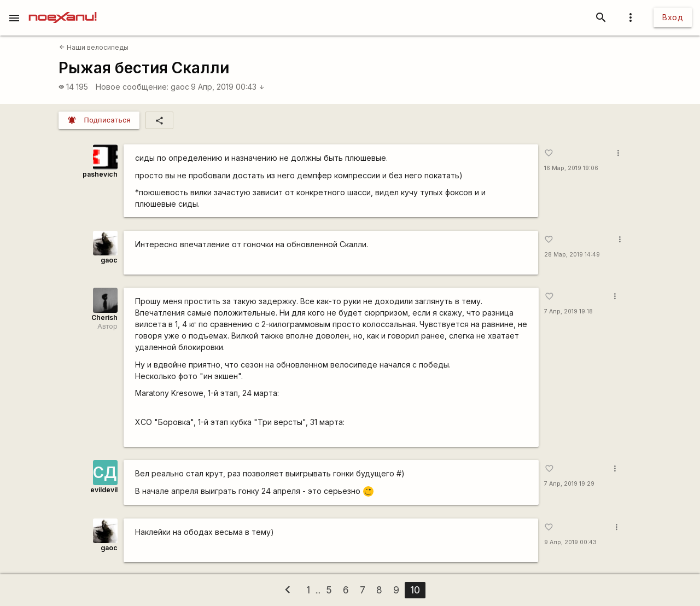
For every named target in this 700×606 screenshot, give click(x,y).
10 (415, 590)
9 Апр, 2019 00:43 (228, 87)
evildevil (104, 490)
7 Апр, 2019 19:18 (568, 311)
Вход (673, 17)
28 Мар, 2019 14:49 (572, 255)
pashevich (100, 174)
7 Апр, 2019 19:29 (569, 484)
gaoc (180, 87)
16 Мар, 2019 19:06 (571, 168)
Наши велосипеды (94, 47)
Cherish (104, 317)
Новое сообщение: (132, 87)
